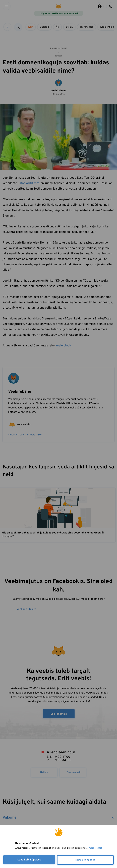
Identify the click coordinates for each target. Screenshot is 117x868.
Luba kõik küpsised (29, 860)
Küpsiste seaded (85, 860)
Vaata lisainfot (95, 848)
